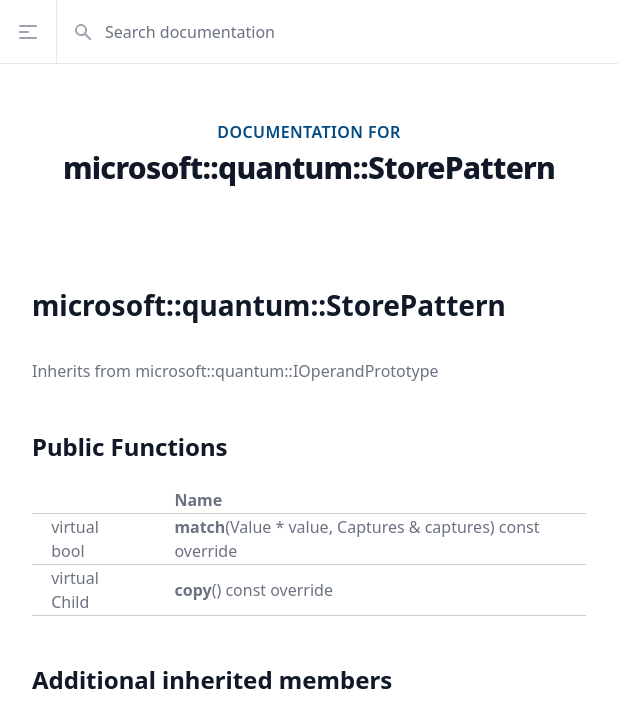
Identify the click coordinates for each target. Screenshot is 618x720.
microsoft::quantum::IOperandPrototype (286, 371)
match (199, 527)
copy (192, 590)
